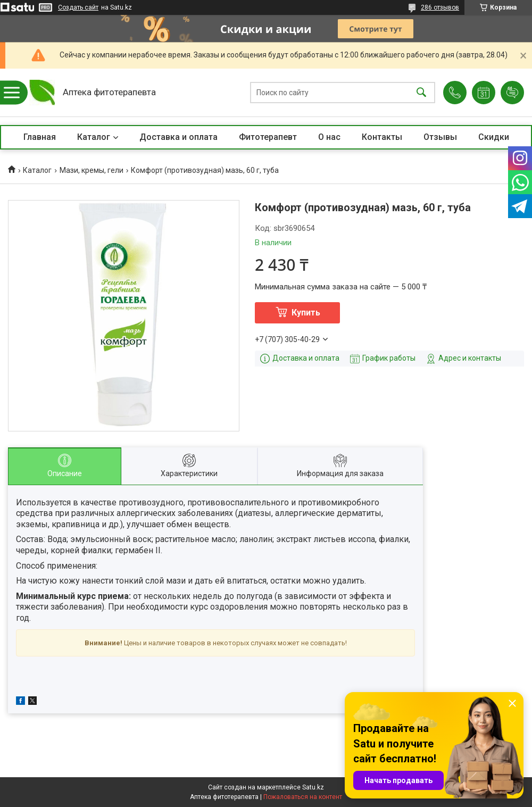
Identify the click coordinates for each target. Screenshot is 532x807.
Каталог (94, 137)
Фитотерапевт (268, 137)
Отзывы (440, 137)
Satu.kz (313, 787)
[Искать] (421, 93)
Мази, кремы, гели (92, 170)
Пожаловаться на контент (303, 797)
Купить (306, 313)
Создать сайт (78, 7)
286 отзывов (440, 7)
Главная (40, 137)
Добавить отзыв (512, 93)
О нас (329, 137)
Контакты (382, 137)
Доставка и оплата (178, 137)
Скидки (494, 137)
